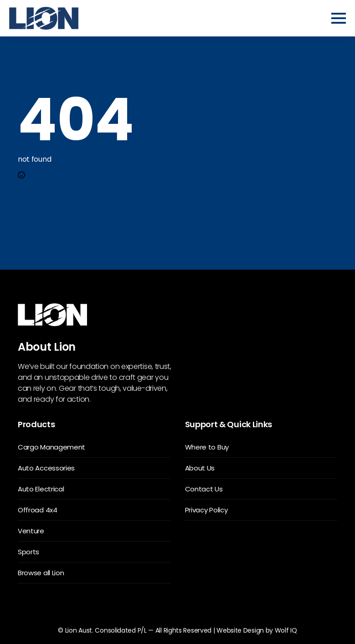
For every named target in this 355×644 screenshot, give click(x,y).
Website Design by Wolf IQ (257, 630)
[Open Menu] (339, 18)
